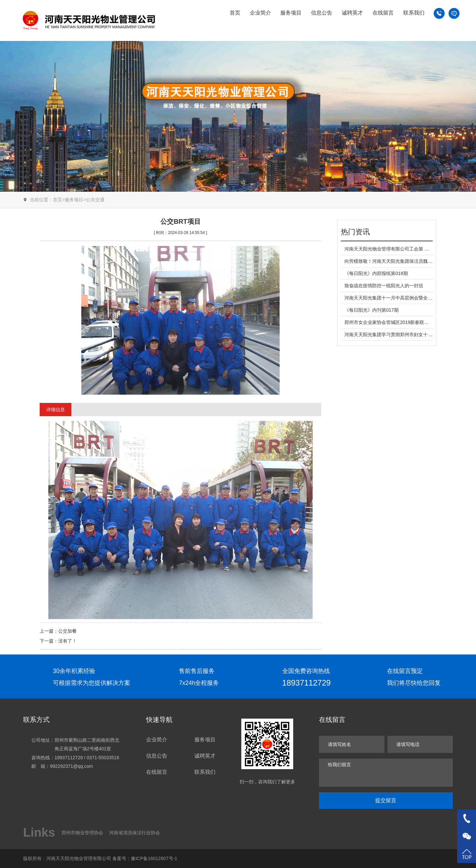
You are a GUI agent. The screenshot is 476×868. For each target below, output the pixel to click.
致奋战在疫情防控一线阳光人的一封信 (384, 286)
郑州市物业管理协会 (82, 833)
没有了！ (67, 641)
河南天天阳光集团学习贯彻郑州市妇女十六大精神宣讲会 (402, 335)
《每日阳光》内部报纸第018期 (376, 273)
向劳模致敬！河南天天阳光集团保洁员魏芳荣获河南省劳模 (405, 261)
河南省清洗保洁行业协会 (135, 833)
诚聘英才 (352, 13)
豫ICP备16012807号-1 (154, 858)
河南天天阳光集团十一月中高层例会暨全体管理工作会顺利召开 (409, 298)
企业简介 (260, 13)
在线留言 (383, 13)
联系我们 (414, 13)
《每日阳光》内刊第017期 (371, 310)
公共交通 (95, 200)
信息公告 (322, 13)
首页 (235, 13)
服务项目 (291, 13)
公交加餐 (67, 631)
